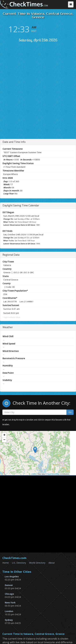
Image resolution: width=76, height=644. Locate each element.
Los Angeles (12, 576)
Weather (8, 327)
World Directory (37, 563)
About (52, 563)
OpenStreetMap (53, 474)
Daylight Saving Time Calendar (21, 205)
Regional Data (11, 255)
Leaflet (33, 474)
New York (10, 603)
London (9, 611)
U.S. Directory (19, 563)
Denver (9, 585)
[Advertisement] (38, 98)
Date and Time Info (14, 142)
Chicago (9, 594)
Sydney (9, 620)
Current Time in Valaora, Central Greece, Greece (33, 634)
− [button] (4, 440)
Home (6, 563)
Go (70, 412)
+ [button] (4, 435)
